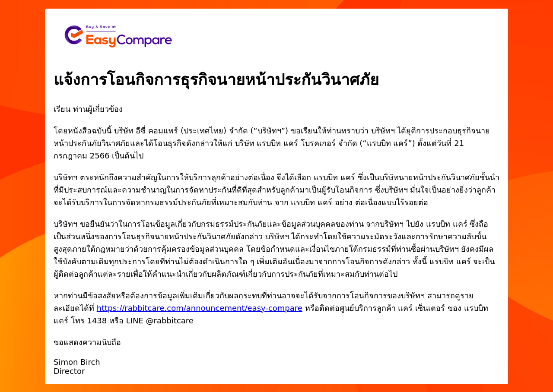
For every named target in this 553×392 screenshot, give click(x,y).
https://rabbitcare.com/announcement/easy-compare (200, 308)
